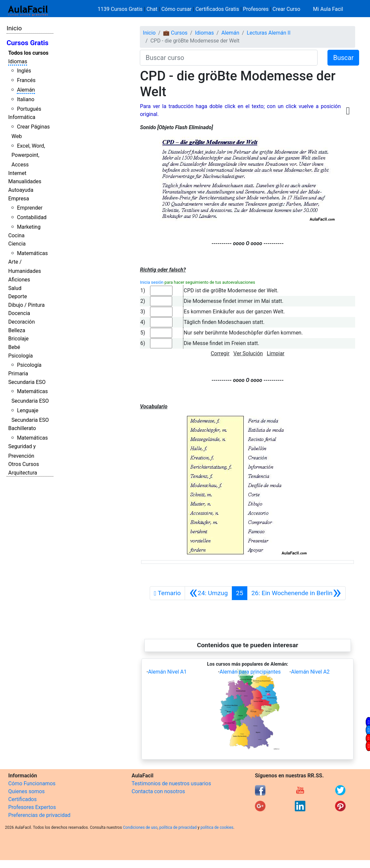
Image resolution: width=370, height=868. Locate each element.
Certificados (22, 799)
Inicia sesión (152, 282)
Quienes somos (27, 791)
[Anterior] (208, 593)
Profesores (256, 9)
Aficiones (19, 280)
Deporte (18, 296)
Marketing (29, 227)
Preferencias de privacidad (39, 815)
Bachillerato (22, 428)
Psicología (20, 356)
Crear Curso (286, 9)
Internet (17, 173)
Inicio (14, 28)
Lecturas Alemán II (269, 33)
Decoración (22, 322)
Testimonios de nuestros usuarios (171, 783)
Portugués (29, 109)
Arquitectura (23, 473)
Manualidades (25, 181)
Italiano (26, 99)
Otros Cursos (24, 464)
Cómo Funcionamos (32, 783)
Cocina (16, 235)
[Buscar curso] (229, 58)
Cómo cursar (176, 9)
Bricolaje (18, 339)
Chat (152, 9)
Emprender (30, 208)
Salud (15, 288)
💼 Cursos (175, 33)
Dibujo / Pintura (26, 305)
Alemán (26, 90)
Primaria (18, 374)
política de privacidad (178, 827)
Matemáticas (32, 253)
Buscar (343, 58)
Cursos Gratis (28, 43)
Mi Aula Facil (328, 9)
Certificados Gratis (217, 9)
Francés (26, 80)
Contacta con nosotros (158, 791)
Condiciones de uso (140, 827)
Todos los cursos (28, 53)
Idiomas (18, 61)
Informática (22, 117)
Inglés (24, 71)
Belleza (17, 330)
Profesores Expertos (32, 807)
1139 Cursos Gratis (121, 9)
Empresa (19, 199)
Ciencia (17, 244)
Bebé (14, 347)
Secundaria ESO (27, 382)
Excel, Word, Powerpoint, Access (28, 155)
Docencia (19, 313)
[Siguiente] (296, 593)
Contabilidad (32, 217)
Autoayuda (21, 190)
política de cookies (217, 827)
